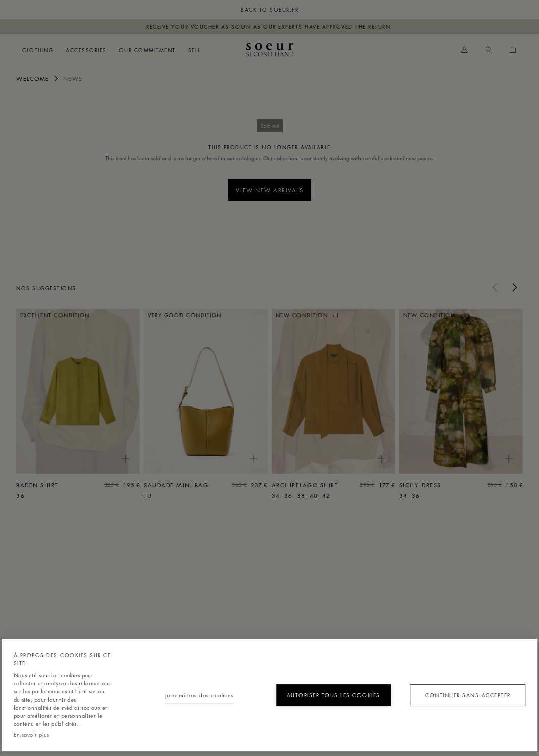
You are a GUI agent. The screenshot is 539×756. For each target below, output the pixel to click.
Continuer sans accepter (468, 695)
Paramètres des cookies (200, 695)
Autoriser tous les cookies (334, 695)
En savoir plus (32, 735)
